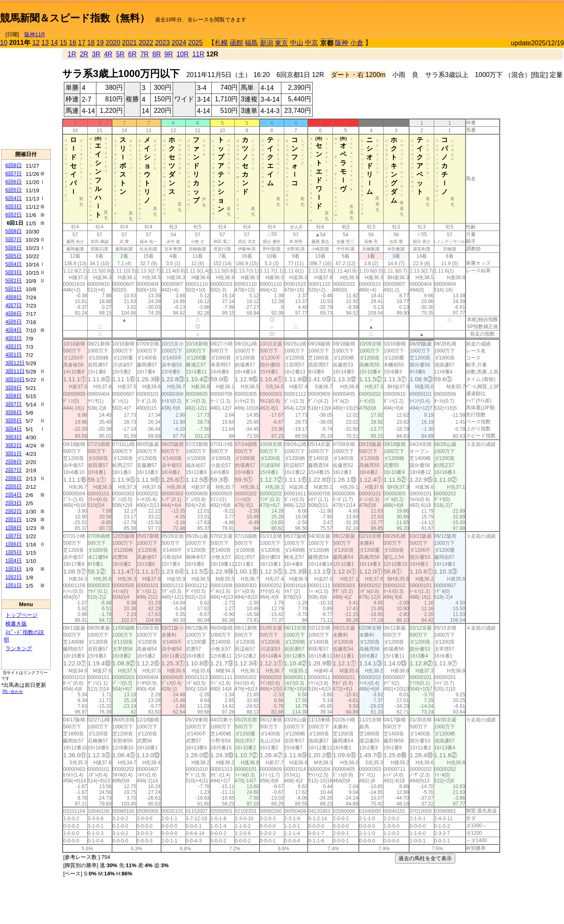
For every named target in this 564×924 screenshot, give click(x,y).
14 (54, 43)
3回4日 (14, 429)
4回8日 (14, 297)
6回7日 (14, 174)
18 (91, 43)
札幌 (221, 43)
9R (168, 54)
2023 (162, 43)
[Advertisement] (468, 15)
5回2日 (14, 281)
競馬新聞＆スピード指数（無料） (75, 18)
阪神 (342, 43)
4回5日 (14, 322)
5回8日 (14, 231)
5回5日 (14, 256)
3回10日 (15, 379)
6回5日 (14, 190)
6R (132, 54)
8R (157, 54)
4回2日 (14, 346)
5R (120, 54)
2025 (196, 43)
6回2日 (14, 215)
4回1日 (14, 355)
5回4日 (14, 264)
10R (182, 54)
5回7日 (14, 239)
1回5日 (14, 552)
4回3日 (14, 338)
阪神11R (35, 34)
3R (96, 54)
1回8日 (14, 528)
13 (45, 43)
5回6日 (14, 248)
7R (144, 54)
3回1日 (14, 454)
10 (4, 43)
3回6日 (14, 412)
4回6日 (14, 314)
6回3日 (14, 206)
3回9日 (14, 388)
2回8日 (14, 462)
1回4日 (14, 561)
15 (63, 43)
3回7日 (14, 404)
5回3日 (14, 272)
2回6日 (14, 478)
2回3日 (14, 503)
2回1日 (14, 519)
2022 (146, 43)
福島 (251, 43)
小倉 (357, 43)
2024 (179, 43)
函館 (236, 43)
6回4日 (14, 198)
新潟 (267, 43)
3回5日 (14, 421)
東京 (281, 43)
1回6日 (14, 544)
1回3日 (14, 569)
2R (84, 54)
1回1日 (14, 585)
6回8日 (14, 165)
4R (108, 54)
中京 (311, 43)
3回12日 (15, 363)
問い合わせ (13, 692)
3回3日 (14, 437)
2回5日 (14, 486)
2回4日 (14, 495)
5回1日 (14, 289)
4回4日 (14, 330)
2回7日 (14, 470)
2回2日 (14, 511)
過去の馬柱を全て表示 (425, 858)
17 (82, 43)
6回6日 (14, 182)
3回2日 (14, 445)
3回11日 (15, 371)
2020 (113, 43)
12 (36, 43)
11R (198, 54)
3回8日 (14, 396)
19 (100, 43)
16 (73, 43)
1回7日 (14, 536)
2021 (129, 43)
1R (72, 54)
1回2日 (14, 577)
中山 (297, 43)
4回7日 (14, 305)
